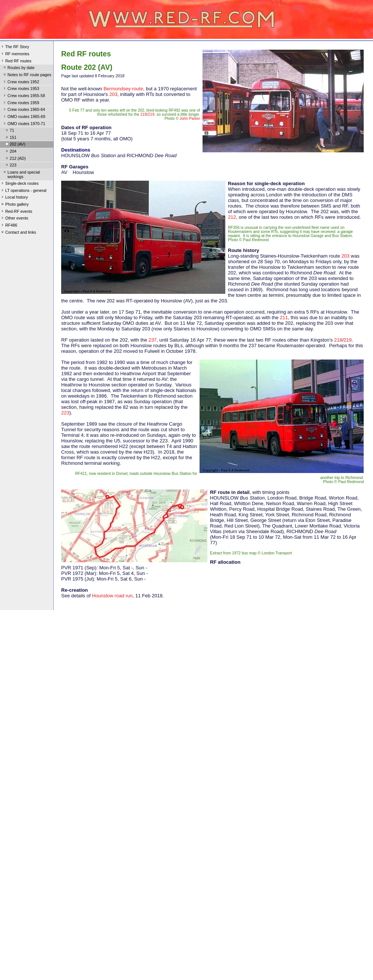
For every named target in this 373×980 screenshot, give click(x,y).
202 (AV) (15, 145)
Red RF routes (16, 62)
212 (232, 217)
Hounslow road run (112, 596)
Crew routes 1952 (21, 83)
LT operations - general (23, 191)
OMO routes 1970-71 (24, 124)
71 (9, 131)
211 (284, 318)
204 (10, 152)
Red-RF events (16, 212)
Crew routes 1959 (21, 103)
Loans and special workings (21, 174)
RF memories (15, 55)
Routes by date (18, 68)
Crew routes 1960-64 (24, 110)
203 (113, 94)
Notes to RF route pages (27, 75)
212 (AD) (15, 159)
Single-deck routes (19, 184)
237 (153, 340)
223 (10, 166)
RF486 (9, 226)
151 (10, 138)
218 (143, 114)
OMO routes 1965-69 (24, 117)
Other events (14, 219)
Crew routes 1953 (21, 89)
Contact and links (18, 233)
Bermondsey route (123, 89)
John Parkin (190, 119)
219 (151, 114)
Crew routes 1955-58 (24, 96)
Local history (14, 198)
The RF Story (15, 47)
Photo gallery (14, 205)
